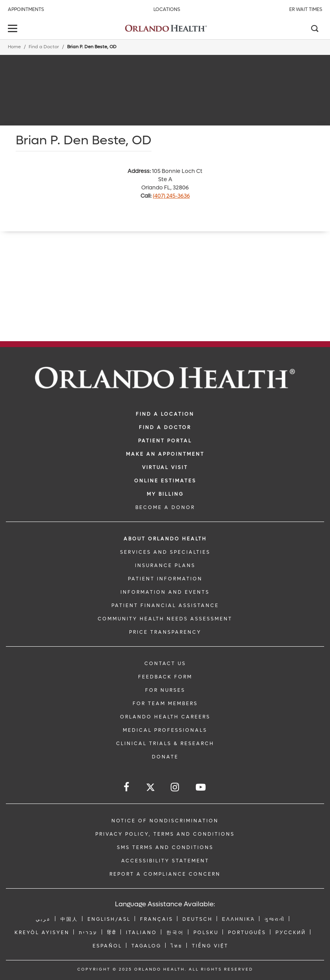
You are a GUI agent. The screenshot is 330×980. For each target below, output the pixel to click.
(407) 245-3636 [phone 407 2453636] (171, 196)
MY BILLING (165, 494)
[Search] (314, 29)
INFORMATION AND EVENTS (165, 592)
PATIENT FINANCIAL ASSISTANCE (165, 605)
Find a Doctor (44, 47)
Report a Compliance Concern (165, 874)
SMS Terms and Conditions (165, 847)
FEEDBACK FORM (165, 677)
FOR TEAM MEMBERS (165, 704)
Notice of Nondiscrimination (165, 821)
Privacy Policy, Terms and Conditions (165, 834)
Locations (167, 9)
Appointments (26, 9)
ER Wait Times (306, 9)
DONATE (165, 757)
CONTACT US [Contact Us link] (165, 664)
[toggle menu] (14, 29)
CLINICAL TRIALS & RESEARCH (165, 744)
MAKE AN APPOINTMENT (165, 454)
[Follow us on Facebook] (127, 787)
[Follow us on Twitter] (150, 788)
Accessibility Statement (165, 861)
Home (14, 47)
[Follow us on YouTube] (201, 787)
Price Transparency (165, 632)
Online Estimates (165, 481)
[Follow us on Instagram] (175, 787)
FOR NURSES (165, 690)
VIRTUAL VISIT (165, 467)
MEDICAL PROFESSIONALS (165, 730)
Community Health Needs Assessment (165, 619)
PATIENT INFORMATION (165, 579)
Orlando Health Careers (165, 717)
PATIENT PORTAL (165, 441)
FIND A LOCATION (165, 414)
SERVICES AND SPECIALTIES (165, 552)
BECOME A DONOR (165, 507)
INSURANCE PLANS (165, 565)
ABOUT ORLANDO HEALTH (165, 539)
